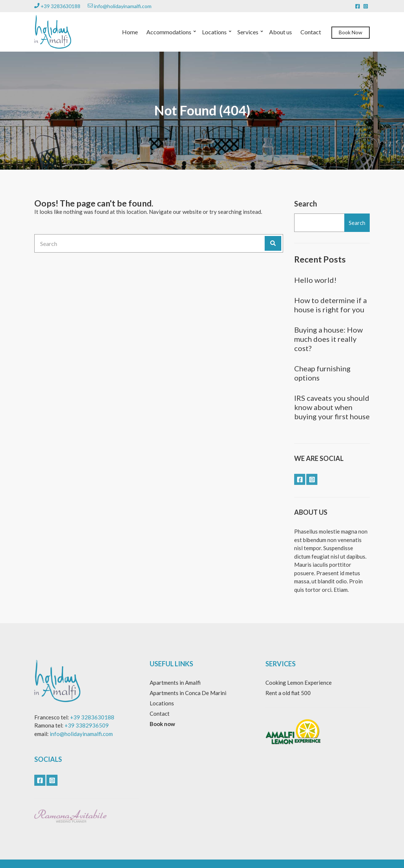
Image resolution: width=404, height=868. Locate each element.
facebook (358, 6)
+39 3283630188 (57, 6)
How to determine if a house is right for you (330, 305)
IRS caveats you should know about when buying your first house (332, 407)
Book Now (351, 32)
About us (281, 32)
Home (130, 32)
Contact (311, 32)
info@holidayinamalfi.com (120, 6)
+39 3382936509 (87, 725)
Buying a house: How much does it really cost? (328, 339)
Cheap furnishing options (322, 373)
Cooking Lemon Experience (299, 683)
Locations (214, 32)
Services (248, 32)
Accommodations (169, 32)
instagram (366, 6)
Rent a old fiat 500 (288, 693)
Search (306, 204)
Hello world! (315, 280)
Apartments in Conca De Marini (188, 693)
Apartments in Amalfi (175, 683)
